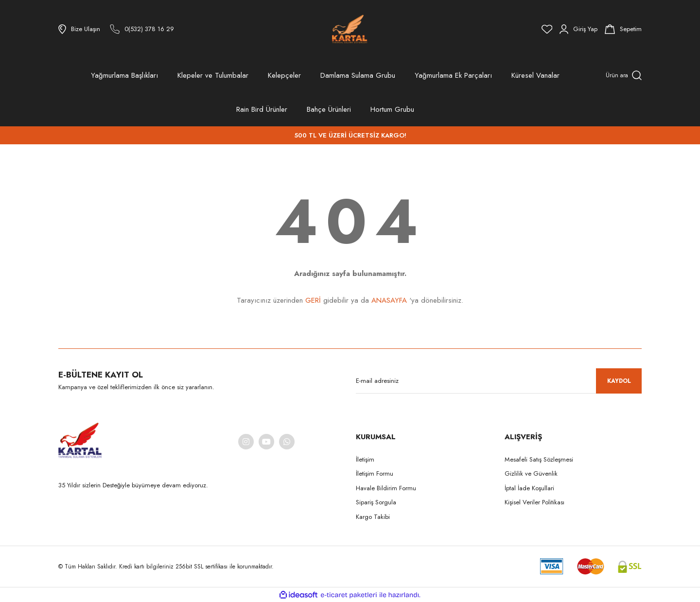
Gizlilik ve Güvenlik (531, 473)
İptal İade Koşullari (529, 488)
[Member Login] (578, 29)
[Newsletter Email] (499, 381)
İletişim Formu (375, 473)
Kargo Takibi (373, 517)
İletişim (365, 459)
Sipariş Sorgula (376, 502)
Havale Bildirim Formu (386, 488)
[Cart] (623, 29)
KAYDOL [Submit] (619, 381)
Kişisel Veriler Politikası (534, 502)
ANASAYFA (389, 300)
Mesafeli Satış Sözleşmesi (539, 459)
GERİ (313, 300)
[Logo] (350, 29)
